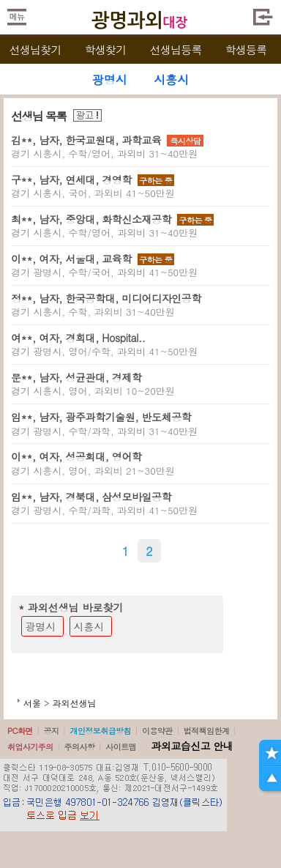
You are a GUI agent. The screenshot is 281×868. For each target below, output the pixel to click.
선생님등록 (175, 49)
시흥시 (89, 626)
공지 (52, 731)
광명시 (41, 626)
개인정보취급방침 (100, 731)
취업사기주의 (30, 747)
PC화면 (20, 731)
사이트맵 (121, 747)
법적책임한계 (207, 731)
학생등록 (246, 49)
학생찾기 (106, 49)
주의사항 (80, 747)
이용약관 (157, 731)
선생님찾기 (35, 49)
